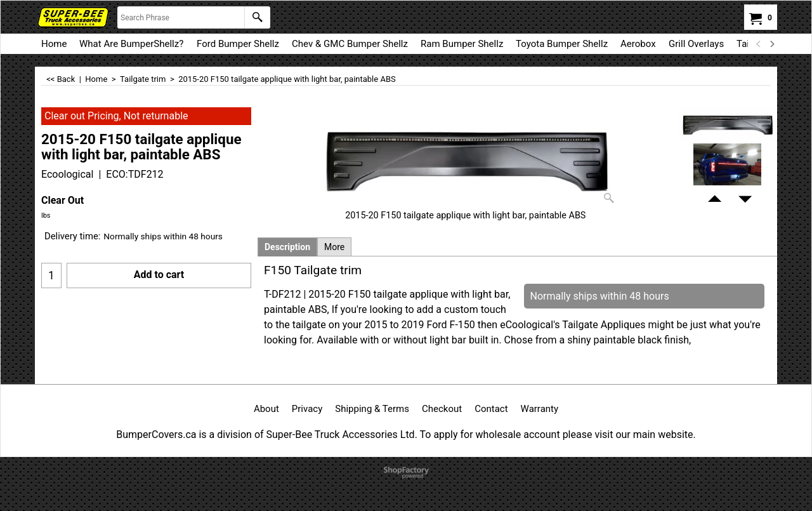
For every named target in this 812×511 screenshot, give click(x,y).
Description (287, 247)
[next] (771, 44)
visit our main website (644, 435)
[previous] (759, 44)
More (334, 247)
